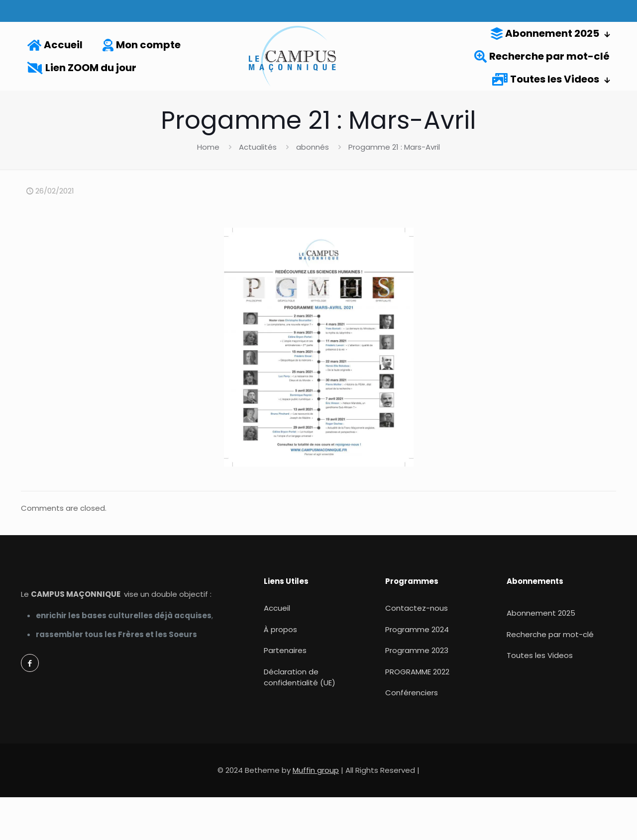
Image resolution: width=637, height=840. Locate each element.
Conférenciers (412, 693)
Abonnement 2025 (541, 613)
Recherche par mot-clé (550, 634)
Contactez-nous (417, 608)
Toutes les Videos (540, 655)
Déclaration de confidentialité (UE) (300, 677)
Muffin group (316, 770)
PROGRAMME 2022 (417, 672)
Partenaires (285, 650)
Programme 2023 (417, 650)
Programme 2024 (417, 629)
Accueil (277, 608)
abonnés (313, 147)
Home (208, 147)
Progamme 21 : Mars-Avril (394, 147)
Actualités (258, 147)
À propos (280, 629)
